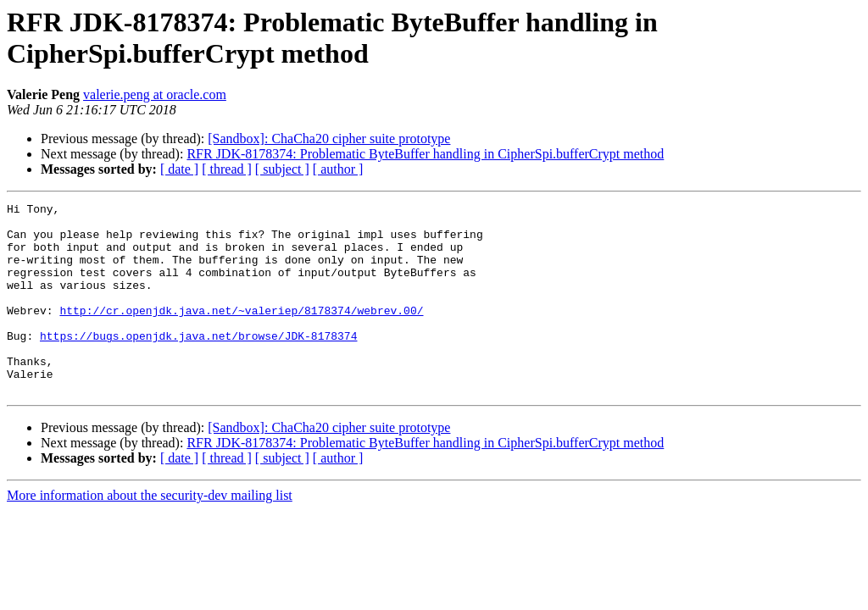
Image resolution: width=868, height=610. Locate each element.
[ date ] (179, 169)
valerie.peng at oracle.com (155, 94)
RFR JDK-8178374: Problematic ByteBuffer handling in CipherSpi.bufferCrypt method (425, 154)
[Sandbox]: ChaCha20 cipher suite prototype (329, 139)
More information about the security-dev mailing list (150, 533)
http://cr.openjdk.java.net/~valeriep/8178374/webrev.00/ (241, 333)
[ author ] (338, 169)
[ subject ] (282, 169)
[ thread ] (227, 169)
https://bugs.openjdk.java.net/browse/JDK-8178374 (198, 363)
